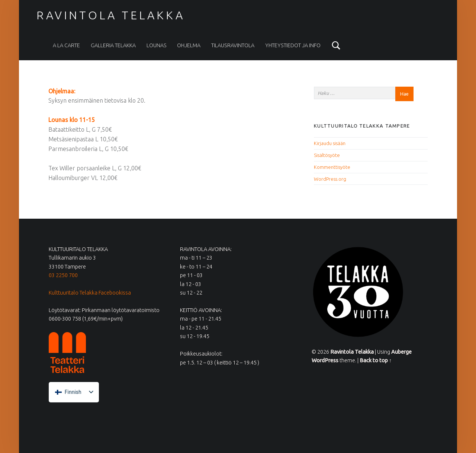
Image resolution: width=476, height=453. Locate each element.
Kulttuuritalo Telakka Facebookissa (90, 293)
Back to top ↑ (376, 360)
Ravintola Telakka (110, 15)
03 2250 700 (63, 275)
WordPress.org (330, 179)
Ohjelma (189, 45)
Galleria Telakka (113, 45)
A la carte (66, 45)
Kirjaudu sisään (330, 143)
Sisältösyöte (327, 155)
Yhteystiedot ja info (293, 45)
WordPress (325, 360)
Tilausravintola (233, 45)
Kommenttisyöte (332, 167)
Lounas (157, 45)
